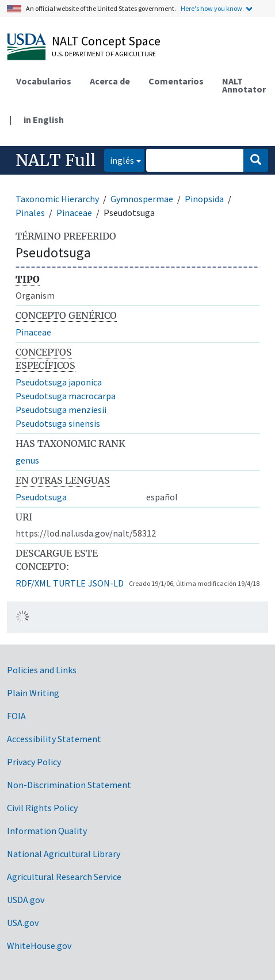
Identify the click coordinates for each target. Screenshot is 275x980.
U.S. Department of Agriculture (104, 54)
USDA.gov (26, 900)
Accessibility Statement (54, 739)
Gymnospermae (142, 199)
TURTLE (69, 583)
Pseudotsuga (41, 497)
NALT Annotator (244, 85)
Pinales (30, 213)
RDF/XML (33, 583)
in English (44, 119)
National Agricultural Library (64, 854)
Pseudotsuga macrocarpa (66, 396)
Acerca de (110, 81)
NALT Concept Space (106, 41)
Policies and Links (42, 670)
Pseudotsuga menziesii (61, 410)
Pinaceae (74, 213)
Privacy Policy (34, 762)
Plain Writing (33, 693)
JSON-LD (106, 583)
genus (27, 460)
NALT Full (56, 160)
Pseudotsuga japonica (59, 382)
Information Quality (47, 831)
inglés (119, 159)
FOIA (16, 716)
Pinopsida (204, 199)
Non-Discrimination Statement (69, 785)
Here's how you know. (212, 8)
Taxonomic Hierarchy (57, 199)
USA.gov (23, 923)
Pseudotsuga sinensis (58, 423)
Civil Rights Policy (42, 808)
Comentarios (176, 81)
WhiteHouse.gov (39, 946)
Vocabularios (44, 81)
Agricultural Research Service (64, 877)
